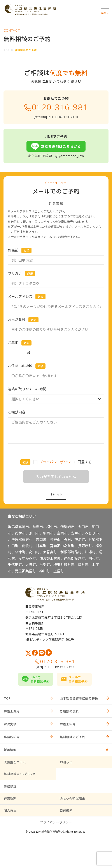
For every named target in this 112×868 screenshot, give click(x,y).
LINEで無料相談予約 (40, 679)
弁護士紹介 (68, 724)
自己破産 (66, 810)
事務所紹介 (12, 737)
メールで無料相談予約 (78, 679)
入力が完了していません (56, 477)
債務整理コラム (15, 762)
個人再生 (10, 810)
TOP (7, 50)
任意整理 (10, 799)
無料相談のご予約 (72, 737)
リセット (56, 495)
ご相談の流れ (69, 711)
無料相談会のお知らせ (20, 774)
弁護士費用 (12, 711)
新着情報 (10, 750)
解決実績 (10, 724)
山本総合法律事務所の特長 (79, 698)
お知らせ (66, 762)
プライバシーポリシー (57, 462)
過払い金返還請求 (72, 799)
